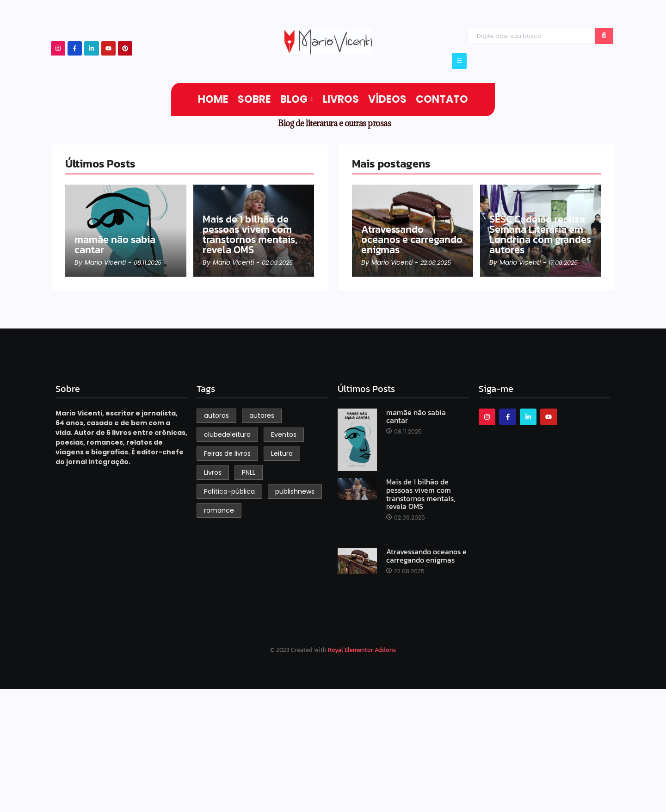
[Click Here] (459, 61)
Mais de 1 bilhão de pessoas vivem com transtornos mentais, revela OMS (250, 235)
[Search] (531, 36)
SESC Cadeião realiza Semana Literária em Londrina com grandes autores (540, 235)
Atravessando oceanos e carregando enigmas (412, 240)
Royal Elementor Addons (362, 650)
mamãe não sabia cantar (115, 245)
